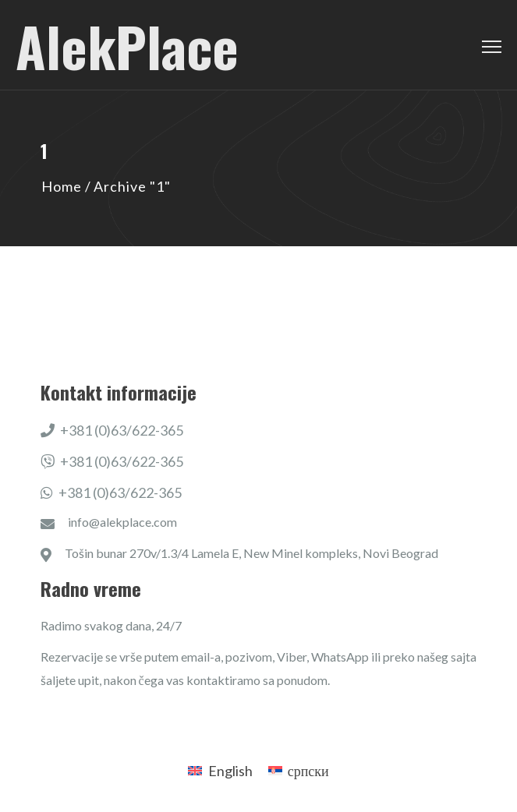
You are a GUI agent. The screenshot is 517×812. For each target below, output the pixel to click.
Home (62, 186)
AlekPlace (127, 45)
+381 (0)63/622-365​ (112, 430)
